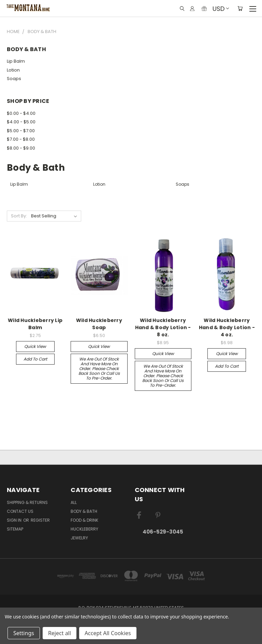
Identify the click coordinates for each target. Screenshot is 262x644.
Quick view (35, 346)
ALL (74, 502)
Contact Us (20, 511)
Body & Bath (84, 511)
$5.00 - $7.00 (21, 131)
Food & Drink (84, 520)
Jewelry (79, 538)
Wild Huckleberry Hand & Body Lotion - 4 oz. (227, 327)
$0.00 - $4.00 (21, 113)
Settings (24, 633)
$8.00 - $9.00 (21, 148)
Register (40, 520)
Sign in (15, 520)
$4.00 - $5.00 (21, 122)
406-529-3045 (163, 532)
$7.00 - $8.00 (21, 139)
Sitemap (15, 529)
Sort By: (19, 216)
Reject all (60, 633)
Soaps (14, 79)
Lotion (13, 70)
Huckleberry (84, 529)
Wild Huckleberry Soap (99, 324)
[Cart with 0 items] (240, 9)
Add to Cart (35, 359)
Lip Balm (16, 61)
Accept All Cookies (108, 633)
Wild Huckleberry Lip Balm (35, 324)
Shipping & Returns (27, 502)
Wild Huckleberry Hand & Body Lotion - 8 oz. (163, 327)
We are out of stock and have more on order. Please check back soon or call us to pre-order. (99, 369)
